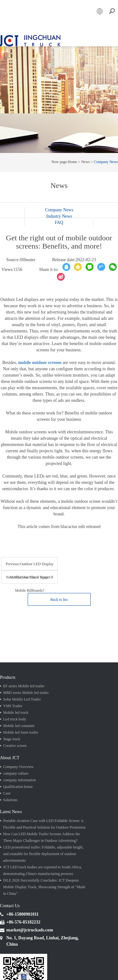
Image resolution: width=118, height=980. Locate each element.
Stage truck (12, 736)
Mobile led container (19, 723)
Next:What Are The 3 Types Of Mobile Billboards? (31, 577)
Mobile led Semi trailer (21, 730)
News (85, 159)
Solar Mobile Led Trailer (22, 697)
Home (73, 159)
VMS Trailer (13, 703)
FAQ (59, 219)
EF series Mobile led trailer (24, 684)
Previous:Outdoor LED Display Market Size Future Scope (31, 563)
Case (7, 790)
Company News (106, 159)
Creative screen (15, 743)
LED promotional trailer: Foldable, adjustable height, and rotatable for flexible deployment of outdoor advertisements (43, 851)
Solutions (10, 797)
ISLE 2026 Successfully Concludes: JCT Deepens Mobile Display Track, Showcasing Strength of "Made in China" (44, 884)
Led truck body (15, 717)
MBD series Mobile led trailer (26, 690)
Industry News (59, 213)
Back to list (59, 597)
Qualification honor (18, 784)
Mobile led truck (16, 710)
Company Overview (18, 764)
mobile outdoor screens (40, 359)
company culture (16, 771)
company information (20, 777)
